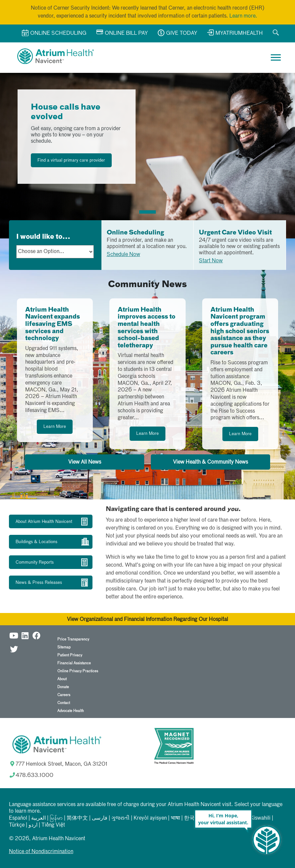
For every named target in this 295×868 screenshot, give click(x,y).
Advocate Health (71, 711)
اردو (33, 825)
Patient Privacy (70, 655)
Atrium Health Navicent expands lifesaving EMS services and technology (53, 324)
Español (18, 818)
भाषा (175, 818)
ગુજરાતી (120, 818)
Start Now (211, 261)
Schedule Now (123, 255)
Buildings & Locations (36, 542)
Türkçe (17, 825)
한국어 (192, 818)
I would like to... (43, 237)
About (62, 679)
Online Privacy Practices (78, 671)
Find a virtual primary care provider (71, 160)
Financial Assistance (74, 663)
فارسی (100, 818)
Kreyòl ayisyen (150, 818)
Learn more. (243, 16)
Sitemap (64, 647)
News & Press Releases (39, 583)
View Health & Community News (210, 462)
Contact (64, 703)
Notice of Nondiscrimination (41, 852)
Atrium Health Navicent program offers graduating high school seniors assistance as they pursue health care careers (240, 332)
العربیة (38, 818)
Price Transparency (73, 639)
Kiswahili (260, 818)
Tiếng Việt (53, 825)
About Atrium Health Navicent (44, 522)
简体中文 (77, 818)
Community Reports (35, 562)
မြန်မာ (56, 818)
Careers (64, 695)
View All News (85, 462)
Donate (63, 687)
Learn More (55, 427)
